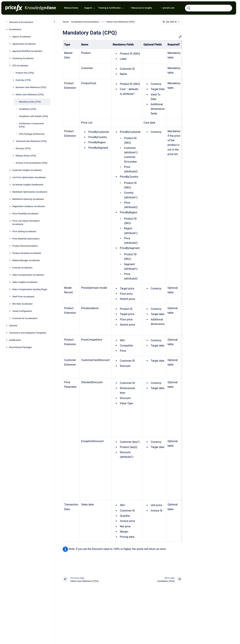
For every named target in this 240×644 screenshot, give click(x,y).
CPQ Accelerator (20, 66)
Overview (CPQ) (23, 80)
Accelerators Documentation (85, 22)
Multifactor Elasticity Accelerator (28, 199)
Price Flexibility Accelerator (25, 214)
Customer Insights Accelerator (27, 170)
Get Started (50, 8)
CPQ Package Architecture (32, 134)
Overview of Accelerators (21, 22)
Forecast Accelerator (22, 268)
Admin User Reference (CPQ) (30, 95)
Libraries (13, 326)
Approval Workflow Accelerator (27, 51)
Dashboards (15, 340)
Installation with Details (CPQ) (33, 116)
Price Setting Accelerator (24, 231)
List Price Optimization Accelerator (29, 177)
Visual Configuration (22, 311)
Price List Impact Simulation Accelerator (26, 222)
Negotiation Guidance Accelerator (29, 206)
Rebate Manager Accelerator (26, 260)
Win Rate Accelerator (22, 304)
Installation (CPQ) (27, 109)
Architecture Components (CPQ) (31, 125)
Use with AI (171, 22)
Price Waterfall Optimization (26, 239)
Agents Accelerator (22, 37)
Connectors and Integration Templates (28, 333)
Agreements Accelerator (24, 44)
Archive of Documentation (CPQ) (31, 163)
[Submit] (189, 8)
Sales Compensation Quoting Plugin (30, 289)
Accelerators (15, 29)
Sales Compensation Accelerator (28, 275)
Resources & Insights (142, 8)
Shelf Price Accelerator (23, 297)
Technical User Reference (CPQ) (31, 141)
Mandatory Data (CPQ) (30, 102)
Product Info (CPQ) (25, 73)
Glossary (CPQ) (23, 148)
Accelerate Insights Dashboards (28, 185)
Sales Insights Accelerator (25, 282)
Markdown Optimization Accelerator (30, 192)
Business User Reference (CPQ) (31, 87)
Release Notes (71, 8)
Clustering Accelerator (23, 58)
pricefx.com (169, 8)
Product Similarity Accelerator (27, 253)
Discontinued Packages (21, 347)
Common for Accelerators (25, 318)
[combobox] (209, 8)
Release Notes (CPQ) (26, 156)
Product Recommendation (25, 246)
